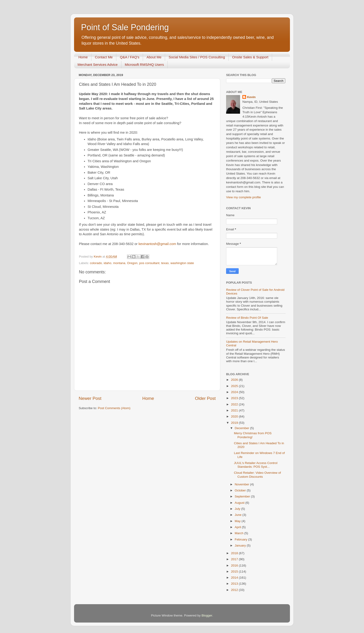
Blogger (207, 615)
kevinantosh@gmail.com (157, 244)
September (243, 496)
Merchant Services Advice (98, 65)
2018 (235, 553)
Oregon (132, 263)
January (241, 545)
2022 (235, 404)
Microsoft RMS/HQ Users (144, 65)
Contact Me (104, 57)
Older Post (205, 398)
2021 (235, 410)
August (240, 503)
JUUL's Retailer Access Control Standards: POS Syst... (256, 465)
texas (165, 263)
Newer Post (90, 398)
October (241, 490)
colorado (96, 263)
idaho (108, 263)
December (242, 428)
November (242, 484)
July (238, 509)
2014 (235, 578)
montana (119, 263)
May (238, 521)
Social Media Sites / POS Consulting (197, 57)
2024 (235, 392)
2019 (235, 423)
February (241, 539)
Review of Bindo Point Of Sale (247, 318)
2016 (235, 565)
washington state (182, 263)
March (239, 533)
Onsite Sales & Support (250, 57)
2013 (235, 584)
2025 (235, 386)
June (239, 515)
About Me (154, 57)
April (238, 527)
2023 (235, 398)
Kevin (251, 97)
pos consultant (149, 263)
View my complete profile (244, 197)
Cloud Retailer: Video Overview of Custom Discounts (257, 475)
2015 (235, 572)
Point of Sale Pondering (125, 27)
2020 (235, 416)
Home (83, 57)
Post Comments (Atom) (114, 408)
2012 (235, 590)
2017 (235, 559)
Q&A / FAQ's (130, 57)
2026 (235, 380)
